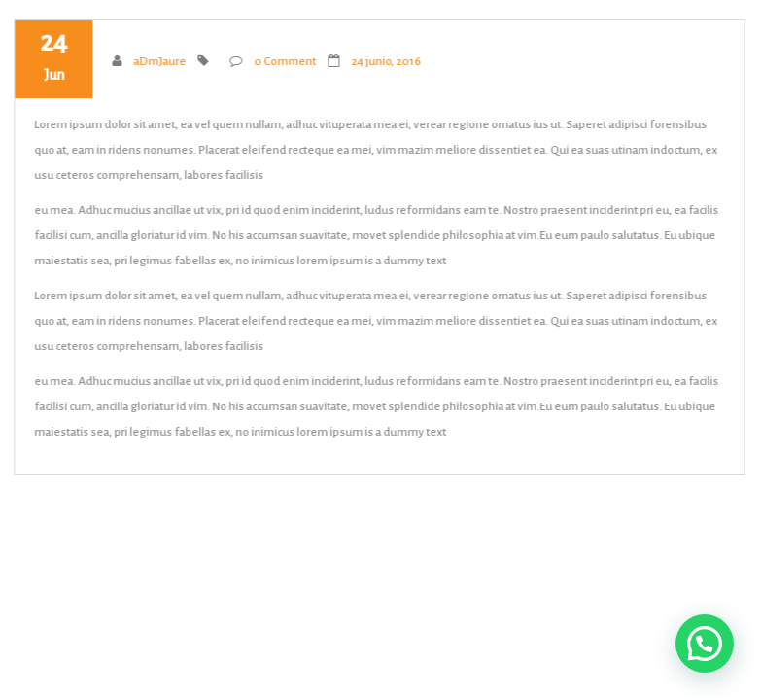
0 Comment (285, 62)
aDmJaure (159, 62)
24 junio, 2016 (386, 62)
